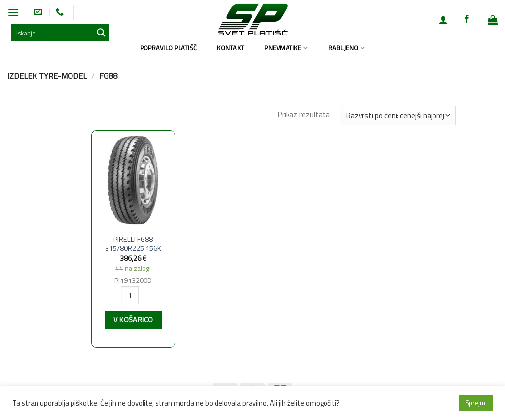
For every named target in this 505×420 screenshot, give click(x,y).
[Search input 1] (52, 33)
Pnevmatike (286, 48)
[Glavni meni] (13, 12)
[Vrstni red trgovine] (397, 116)
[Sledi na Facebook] (467, 19)
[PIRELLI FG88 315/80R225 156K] (133, 180)
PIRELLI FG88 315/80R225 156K (133, 244)
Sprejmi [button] (476, 403)
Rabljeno (347, 48)
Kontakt (231, 48)
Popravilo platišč (168, 48)
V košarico (133, 320)
